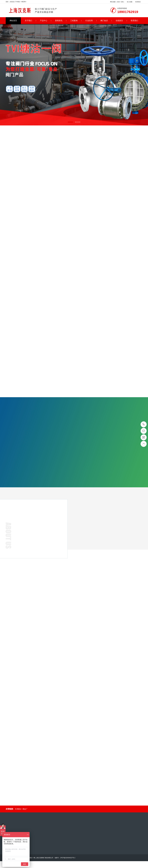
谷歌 (122, 2)
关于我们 (30, 21)
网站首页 (13, 21)
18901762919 (144, 424)
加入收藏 (130, 2)
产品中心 (46, 21)
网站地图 (113, 2)
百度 (118, 2)
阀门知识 (106, 21)
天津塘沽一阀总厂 (21, 809)
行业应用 (91, 21)
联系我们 (138, 2)
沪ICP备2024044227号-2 (68, 858)
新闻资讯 (61, 21)
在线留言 (121, 21)
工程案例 (76, 21)
